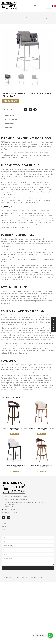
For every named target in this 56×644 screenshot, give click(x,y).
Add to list (15, 434)
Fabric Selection (11, 119)
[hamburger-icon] (35, 6)
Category (9, 127)
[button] (51, 33)
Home (11, 18)
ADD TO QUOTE (10, 101)
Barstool (17, 18)
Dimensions (10, 115)
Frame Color (10, 123)
